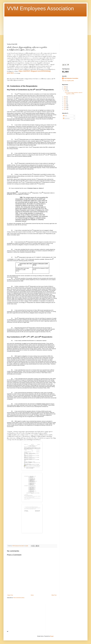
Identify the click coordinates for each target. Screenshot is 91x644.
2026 (65, 87)
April (66, 91)
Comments (66, 118)
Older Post (54, 595)
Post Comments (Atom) (19, 598)
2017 (65, 109)
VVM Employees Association (40, 8)
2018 (65, 107)
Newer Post (10, 595)
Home (32, 595)
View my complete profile (68, 81)
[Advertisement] (45, 29)
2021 (65, 101)
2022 (65, 99)
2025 (65, 89)
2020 (65, 103)
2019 (65, 105)
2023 (65, 97)
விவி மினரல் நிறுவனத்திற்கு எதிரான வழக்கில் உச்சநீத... (74, 93)
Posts (65, 116)
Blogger (52, 636)
